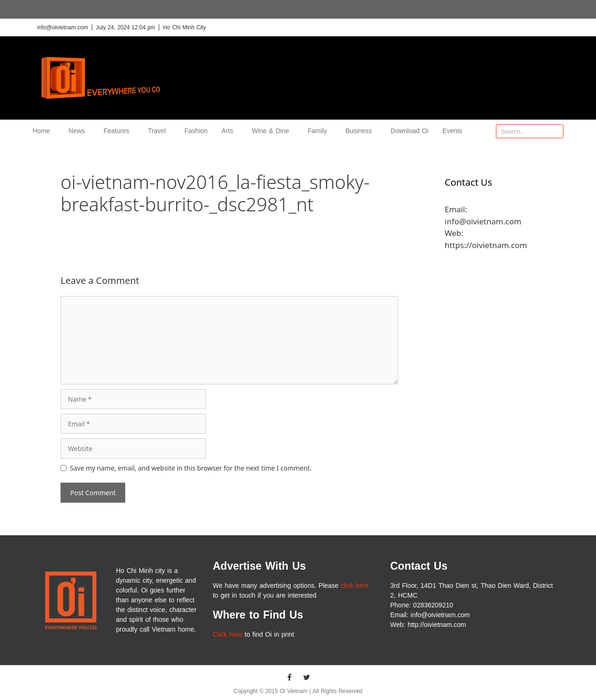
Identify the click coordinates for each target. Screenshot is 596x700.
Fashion (196, 131)
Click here (227, 635)
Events (452, 131)
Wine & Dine (273, 131)
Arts (230, 131)
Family (320, 131)
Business (361, 131)
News (79, 131)
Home (44, 131)
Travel (159, 131)
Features (119, 131)
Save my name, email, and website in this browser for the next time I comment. (191, 468)
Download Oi (410, 131)
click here (355, 586)
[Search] (556, 131)
